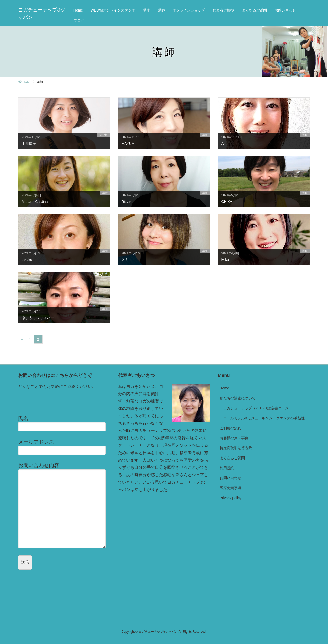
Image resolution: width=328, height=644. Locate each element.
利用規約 (227, 468)
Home (224, 388)
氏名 (64, 423)
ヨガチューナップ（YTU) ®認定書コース (256, 408)
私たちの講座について (238, 398)
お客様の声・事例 (234, 438)
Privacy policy (231, 498)
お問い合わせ (230, 478)
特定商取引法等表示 (236, 448)
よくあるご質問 (232, 458)
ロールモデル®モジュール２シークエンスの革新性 (264, 418)
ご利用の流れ (230, 428)
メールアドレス (64, 447)
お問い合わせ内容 (64, 505)
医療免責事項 (230, 488)
